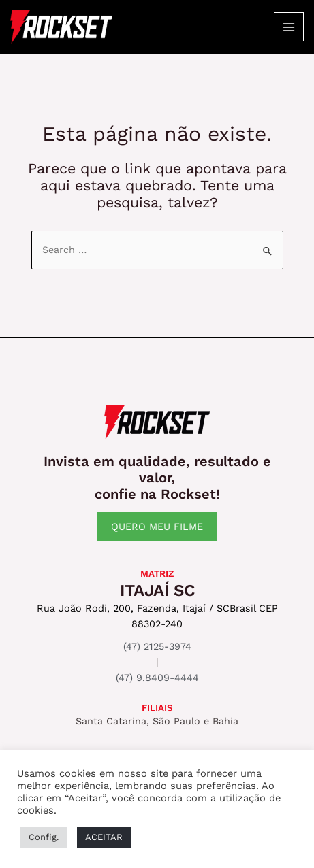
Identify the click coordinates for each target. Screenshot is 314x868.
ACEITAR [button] (104, 837)
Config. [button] (44, 837)
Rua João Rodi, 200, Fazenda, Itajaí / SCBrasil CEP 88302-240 (157, 616)
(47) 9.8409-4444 (157, 678)
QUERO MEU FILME (157, 527)
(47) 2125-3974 (157, 646)
